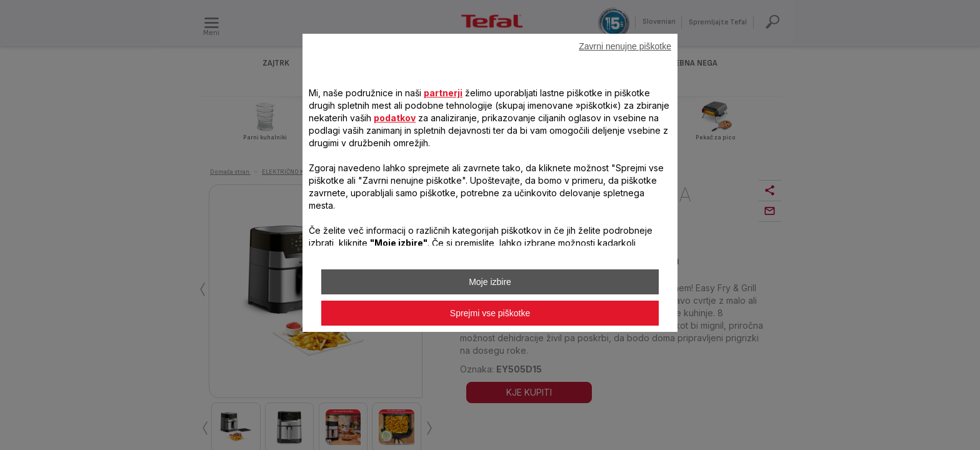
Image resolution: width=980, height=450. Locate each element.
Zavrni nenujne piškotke (625, 46)
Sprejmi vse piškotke (490, 313)
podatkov (395, 118)
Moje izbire (490, 282)
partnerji (443, 93)
